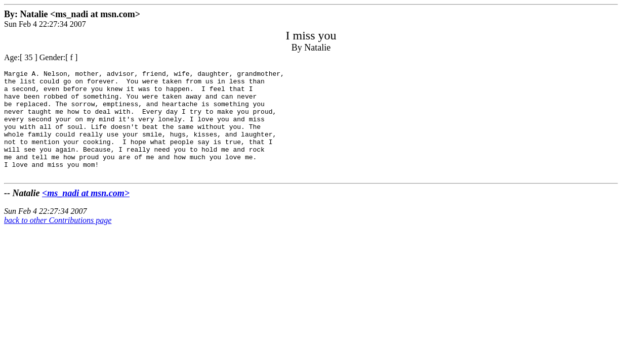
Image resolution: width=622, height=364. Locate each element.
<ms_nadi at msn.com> (86, 214)
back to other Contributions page (58, 241)
